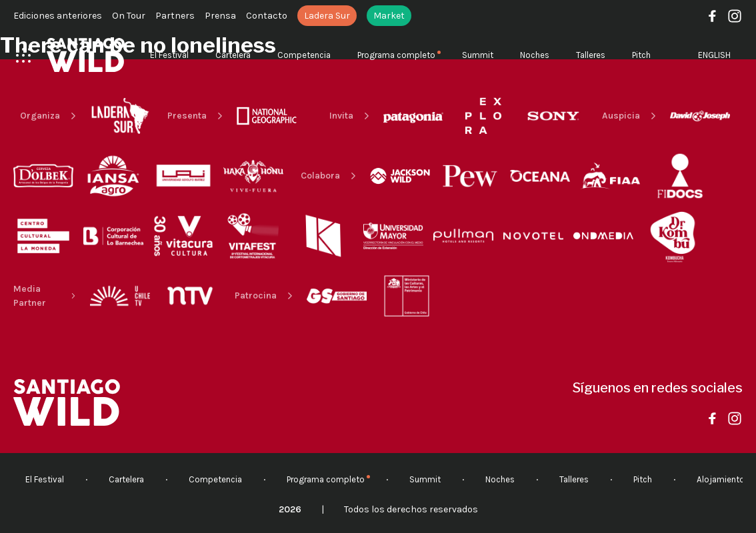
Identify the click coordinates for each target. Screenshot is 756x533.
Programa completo (396, 55)
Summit (478, 55)
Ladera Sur (327, 16)
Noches (535, 55)
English (714, 55)
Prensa (220, 16)
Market (389, 16)
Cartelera (233, 55)
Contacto (267, 16)
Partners (175, 16)
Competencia (304, 55)
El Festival (169, 55)
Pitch (641, 55)
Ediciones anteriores (58, 16)
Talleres (591, 55)
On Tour (129, 16)
